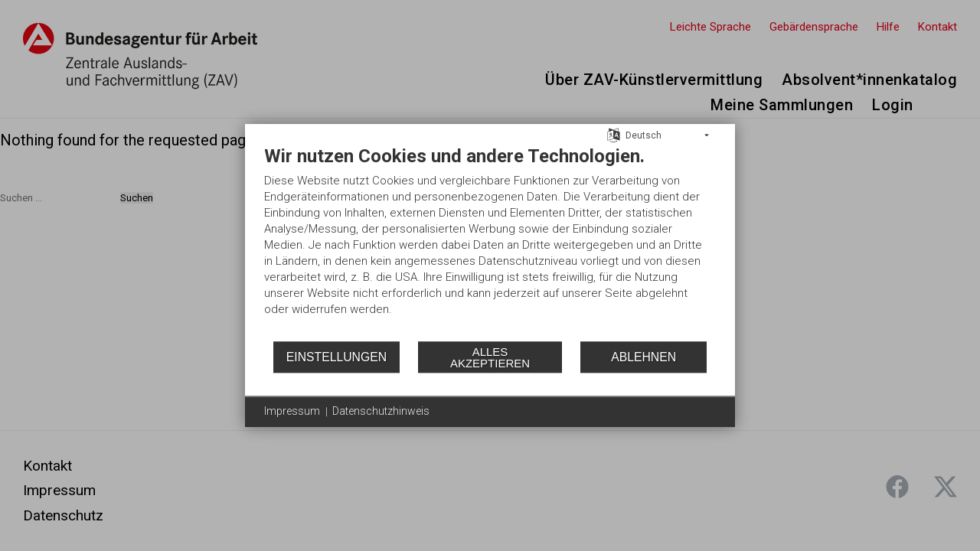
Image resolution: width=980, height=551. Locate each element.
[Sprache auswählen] (614, 135)
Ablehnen (644, 357)
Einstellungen (336, 357)
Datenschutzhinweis (381, 411)
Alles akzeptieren (490, 357)
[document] (490, 242)
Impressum (292, 411)
